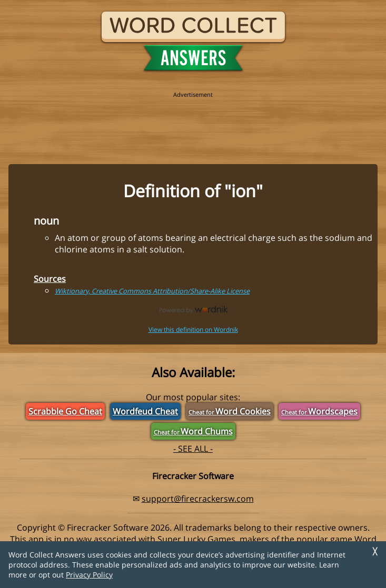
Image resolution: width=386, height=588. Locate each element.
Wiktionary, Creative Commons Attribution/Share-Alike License (152, 291)
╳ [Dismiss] (375, 551)
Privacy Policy (89, 575)
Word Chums (193, 431)
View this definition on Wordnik (193, 330)
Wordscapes (319, 411)
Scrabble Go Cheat (65, 411)
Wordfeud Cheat (145, 411)
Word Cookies (230, 411)
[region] (193, 122)
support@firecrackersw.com (198, 499)
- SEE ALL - (193, 449)
